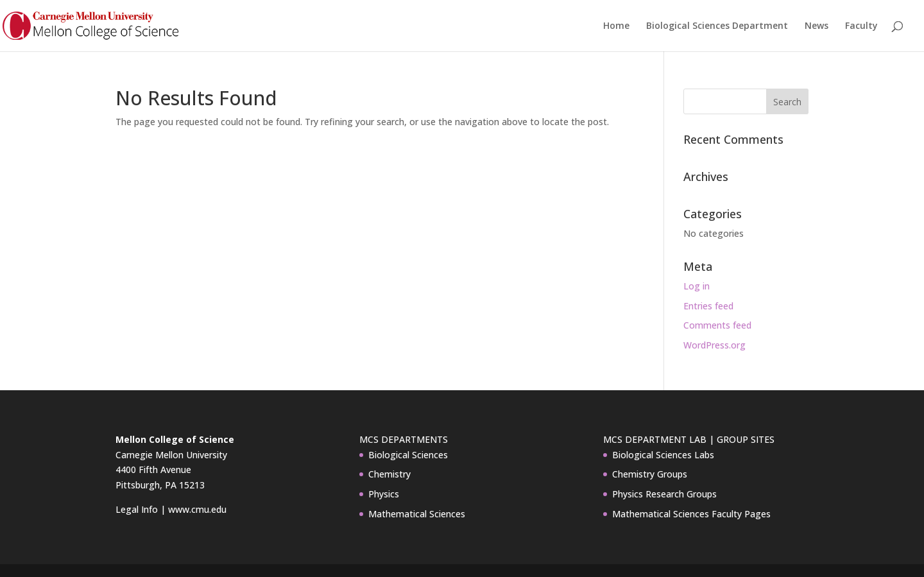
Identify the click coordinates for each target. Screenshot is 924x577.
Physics (384, 494)
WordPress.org (714, 345)
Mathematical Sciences (417, 514)
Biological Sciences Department (717, 26)
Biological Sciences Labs (663, 455)
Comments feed (717, 325)
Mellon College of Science (175, 439)
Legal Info (137, 509)
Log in (697, 286)
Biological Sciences (408, 455)
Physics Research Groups (664, 494)
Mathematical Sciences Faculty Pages (691, 514)
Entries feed (708, 306)
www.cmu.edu (197, 509)
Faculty (861, 26)
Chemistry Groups (650, 474)
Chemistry (389, 474)
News (817, 26)
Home (616, 26)
